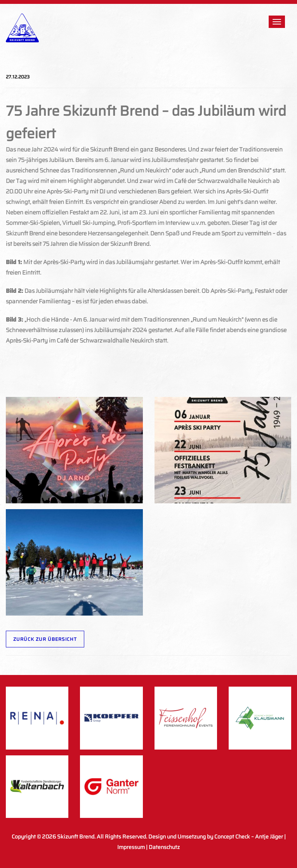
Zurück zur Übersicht (45, 639)
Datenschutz (164, 847)
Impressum (131, 847)
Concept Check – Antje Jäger (249, 837)
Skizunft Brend (76, 837)
